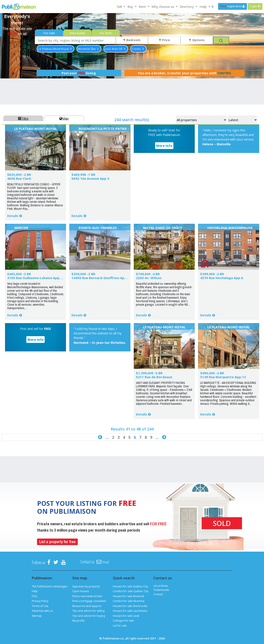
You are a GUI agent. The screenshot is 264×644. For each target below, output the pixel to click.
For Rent (106, 33)
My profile (79, 621)
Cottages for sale (123, 621)
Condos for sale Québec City (131, 591)
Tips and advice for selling (88, 611)
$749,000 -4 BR (148, 274)
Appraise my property (86, 586)
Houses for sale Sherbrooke (130, 606)
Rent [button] (143, 7)
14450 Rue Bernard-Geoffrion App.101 (102, 278)
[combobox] (75, 40)
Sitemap (37, 616)
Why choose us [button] (163, 7)
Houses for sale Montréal (128, 596)
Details (13, 216)
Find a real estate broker (87, 596)
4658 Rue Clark (19, 178)
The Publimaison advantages (50, 586)
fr (213, 7)
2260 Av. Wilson (149, 278)
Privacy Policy (40, 601)
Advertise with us (42, 611)
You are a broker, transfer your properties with (184, 73)
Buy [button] (131, 7)
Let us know (161, 586)
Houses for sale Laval (126, 616)
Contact (158, 594)
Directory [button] (187, 7)
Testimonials (161, 590)
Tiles (23, 118)
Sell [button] (120, 7)
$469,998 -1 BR (83, 175)
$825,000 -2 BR (19, 175)
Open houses (81, 591)
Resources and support (87, 606)
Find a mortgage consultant (89, 601)
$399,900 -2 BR (212, 274)
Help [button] (204, 7)
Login (255, 6)
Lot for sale (120, 626)
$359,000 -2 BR (83, 274)
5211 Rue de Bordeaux (154, 377)
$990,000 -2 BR (212, 373)
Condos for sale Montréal (129, 601)
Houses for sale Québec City (130, 586)
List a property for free (57, 542)
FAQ (34, 596)
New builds (77, 33)
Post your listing (79, 73)
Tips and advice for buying (89, 616)
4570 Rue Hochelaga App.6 (222, 278)
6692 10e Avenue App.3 (90, 178)
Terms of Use (40, 606)
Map (64, 118)
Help (35, 591)
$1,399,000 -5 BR (149, 373)
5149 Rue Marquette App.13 (223, 377)
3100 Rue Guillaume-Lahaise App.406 (37, 278)
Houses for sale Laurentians (130, 611)
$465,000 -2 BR (19, 274)
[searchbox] (75, 40)
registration (233, 6)
